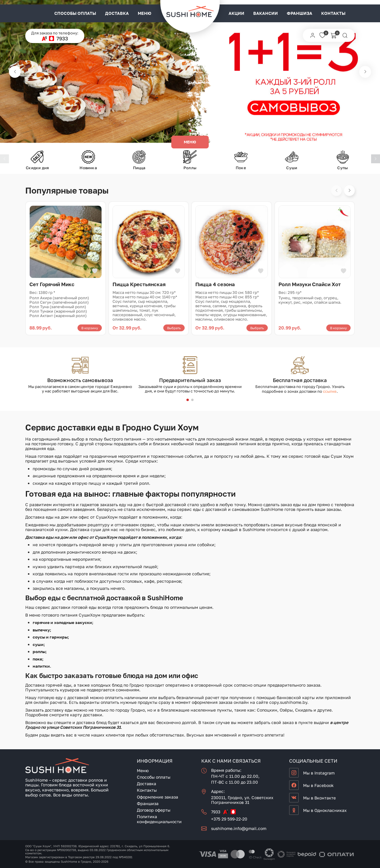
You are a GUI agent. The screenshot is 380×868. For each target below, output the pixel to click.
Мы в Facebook (318, 785)
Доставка (117, 13)
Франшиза (300, 13)
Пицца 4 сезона (215, 284)
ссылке (330, 391)
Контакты (333, 13)
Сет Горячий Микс (52, 284)
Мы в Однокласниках (325, 810)
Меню (145, 13)
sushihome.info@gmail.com (239, 828)
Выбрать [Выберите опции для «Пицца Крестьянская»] (174, 328)
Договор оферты (154, 810)
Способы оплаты (75, 13)
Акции (236, 13)
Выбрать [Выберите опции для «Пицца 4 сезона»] (257, 328)
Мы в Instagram (319, 773)
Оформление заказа (157, 797)
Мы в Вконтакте (319, 798)
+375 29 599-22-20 (229, 819)
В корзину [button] (90, 328)
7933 (62, 38)
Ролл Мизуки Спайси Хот (310, 284)
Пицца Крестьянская (139, 284)
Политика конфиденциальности (159, 819)
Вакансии (266, 13)
